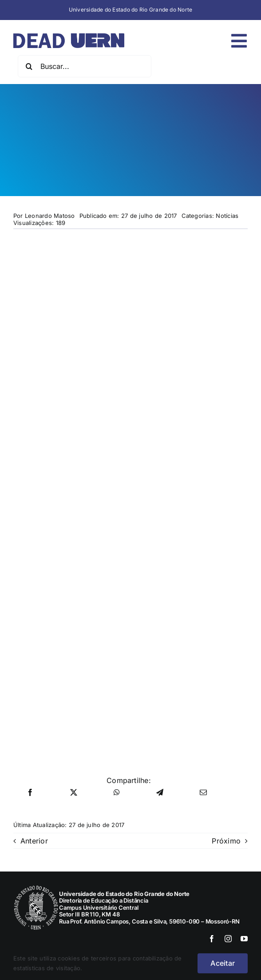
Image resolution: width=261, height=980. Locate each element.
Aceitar (223, 963)
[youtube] (244, 939)
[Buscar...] (85, 66)
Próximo (226, 841)
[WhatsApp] (117, 793)
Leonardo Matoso (50, 216)
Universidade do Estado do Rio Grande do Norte (131, 10)
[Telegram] (160, 793)
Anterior (34, 841)
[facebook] (212, 939)
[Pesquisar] (29, 66)
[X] (74, 793)
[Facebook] (30, 793)
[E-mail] (203, 793)
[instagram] (228, 939)
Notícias (227, 216)
